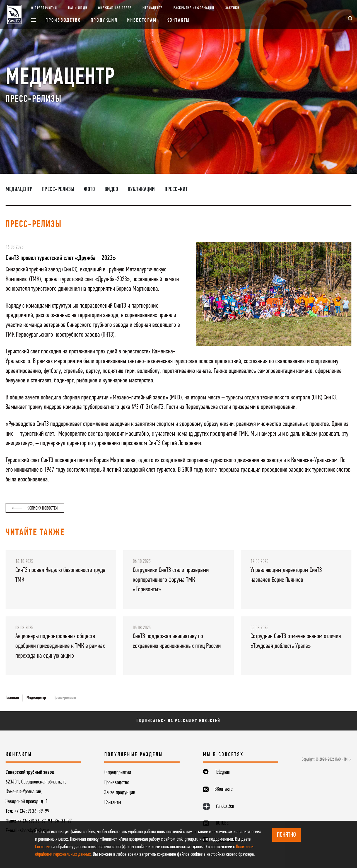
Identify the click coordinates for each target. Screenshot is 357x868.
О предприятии (44, 8)
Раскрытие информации (194, 8)
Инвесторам (142, 21)
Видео (111, 190)
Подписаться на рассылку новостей (178, 721)
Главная (12, 698)
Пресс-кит (176, 190)
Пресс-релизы (58, 190)
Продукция (104, 21)
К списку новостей (35, 508)
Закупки (232, 8)
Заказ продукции (120, 793)
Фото (89, 190)
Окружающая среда (115, 8)
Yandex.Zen (225, 806)
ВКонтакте (224, 789)
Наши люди (78, 8)
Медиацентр (153, 8)
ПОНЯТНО (286, 835)
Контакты (178, 21)
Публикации (141, 190)
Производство (63, 21)
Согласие (43, 847)
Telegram (223, 772)
